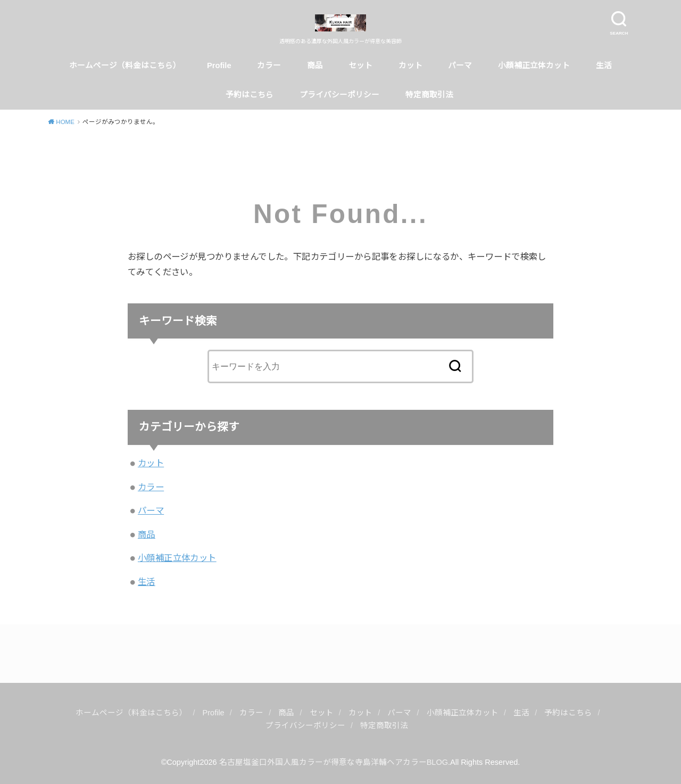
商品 (315, 65)
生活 (604, 65)
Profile (219, 65)
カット (410, 65)
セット (360, 65)
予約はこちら (250, 95)
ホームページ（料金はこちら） (125, 65)
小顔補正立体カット (534, 65)
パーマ (460, 65)
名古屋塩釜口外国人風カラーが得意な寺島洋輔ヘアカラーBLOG (334, 762)
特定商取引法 (430, 95)
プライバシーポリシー (339, 95)
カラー (269, 65)
